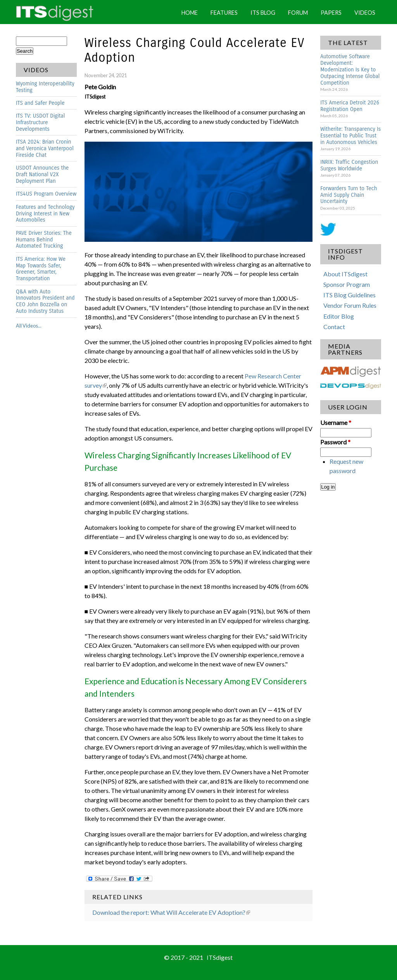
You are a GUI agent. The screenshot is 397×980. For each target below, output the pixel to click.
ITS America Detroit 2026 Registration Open (350, 106)
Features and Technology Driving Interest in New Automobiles (45, 214)
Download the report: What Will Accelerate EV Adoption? (171, 912)
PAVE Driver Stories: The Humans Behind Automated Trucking (44, 240)
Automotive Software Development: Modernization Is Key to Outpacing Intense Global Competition (350, 70)
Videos (365, 13)
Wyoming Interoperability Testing (45, 87)
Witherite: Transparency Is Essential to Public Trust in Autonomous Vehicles (350, 136)
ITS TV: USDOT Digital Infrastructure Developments (40, 122)
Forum (298, 13)
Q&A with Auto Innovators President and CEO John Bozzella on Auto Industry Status (45, 302)
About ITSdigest (345, 274)
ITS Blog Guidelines (350, 295)
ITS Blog (263, 13)
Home (190, 13)
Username (336, 422)
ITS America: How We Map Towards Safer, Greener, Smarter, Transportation (41, 269)
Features (224, 13)
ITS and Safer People (40, 103)
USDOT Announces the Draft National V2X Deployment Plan (42, 174)
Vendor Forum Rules (350, 305)
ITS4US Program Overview (46, 194)
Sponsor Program (347, 284)
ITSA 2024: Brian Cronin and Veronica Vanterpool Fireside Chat (45, 148)
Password (335, 442)
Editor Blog (339, 316)
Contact (334, 327)
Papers (331, 13)
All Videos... (29, 326)
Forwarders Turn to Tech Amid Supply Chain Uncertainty (349, 195)
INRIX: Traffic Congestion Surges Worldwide (349, 165)
